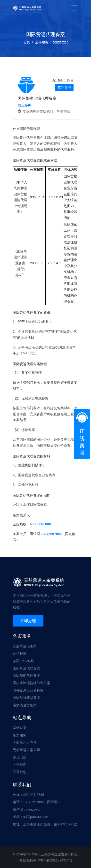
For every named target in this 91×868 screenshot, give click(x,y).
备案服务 (20, 735)
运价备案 (20, 653)
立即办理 (64, 87)
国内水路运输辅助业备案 (32, 683)
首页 (27, 42)
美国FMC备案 (23, 661)
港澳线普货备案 (25, 705)
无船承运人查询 (25, 742)
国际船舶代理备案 (26, 676)
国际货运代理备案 (26, 668)
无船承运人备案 (25, 646)
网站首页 (20, 728)
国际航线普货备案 (26, 698)
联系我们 (20, 772)
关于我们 (20, 765)
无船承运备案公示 (26, 750)
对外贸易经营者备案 (28, 690)
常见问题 (20, 757)
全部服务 (42, 42)
